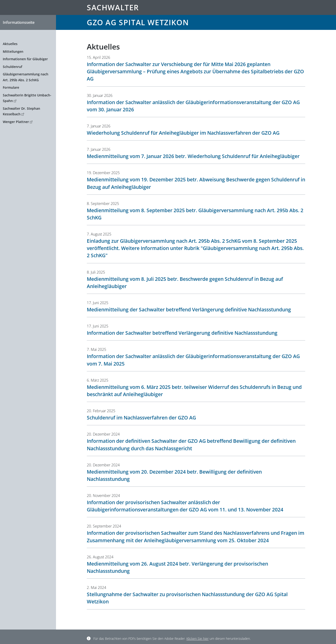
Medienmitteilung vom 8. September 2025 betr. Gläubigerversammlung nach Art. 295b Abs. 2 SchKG (195, 214)
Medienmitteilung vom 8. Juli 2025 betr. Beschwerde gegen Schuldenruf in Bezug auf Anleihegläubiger (185, 283)
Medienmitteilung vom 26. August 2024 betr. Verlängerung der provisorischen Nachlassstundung (177, 567)
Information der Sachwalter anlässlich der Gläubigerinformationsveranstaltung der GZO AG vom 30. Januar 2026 (193, 106)
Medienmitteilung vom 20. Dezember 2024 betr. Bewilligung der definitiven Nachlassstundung (174, 475)
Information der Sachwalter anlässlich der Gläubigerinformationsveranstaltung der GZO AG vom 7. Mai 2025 (193, 360)
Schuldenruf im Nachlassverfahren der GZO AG (141, 418)
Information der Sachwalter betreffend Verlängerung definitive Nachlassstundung (182, 333)
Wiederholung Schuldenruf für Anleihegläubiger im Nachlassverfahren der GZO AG (183, 133)
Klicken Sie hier (198, 639)
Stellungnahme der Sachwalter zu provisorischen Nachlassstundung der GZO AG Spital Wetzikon (187, 598)
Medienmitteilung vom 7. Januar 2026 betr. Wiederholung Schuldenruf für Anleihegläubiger (193, 156)
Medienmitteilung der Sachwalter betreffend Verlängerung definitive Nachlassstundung (189, 310)
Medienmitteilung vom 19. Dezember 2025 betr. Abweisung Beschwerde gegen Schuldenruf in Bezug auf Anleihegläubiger (196, 183)
